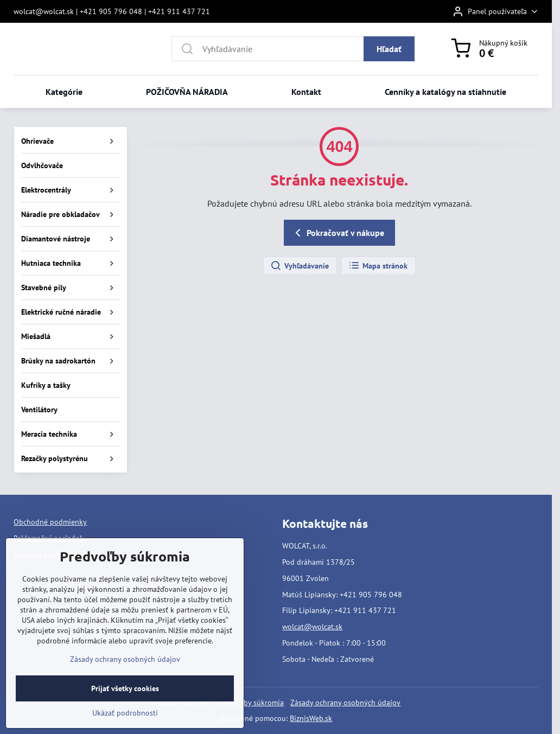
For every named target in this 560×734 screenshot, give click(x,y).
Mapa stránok (378, 266)
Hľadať (389, 49)
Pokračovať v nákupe (338, 233)
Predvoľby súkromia (251, 703)
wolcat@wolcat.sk (312, 627)
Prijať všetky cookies (125, 711)
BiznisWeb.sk (311, 718)
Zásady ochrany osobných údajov (345, 703)
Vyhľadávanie (300, 266)
